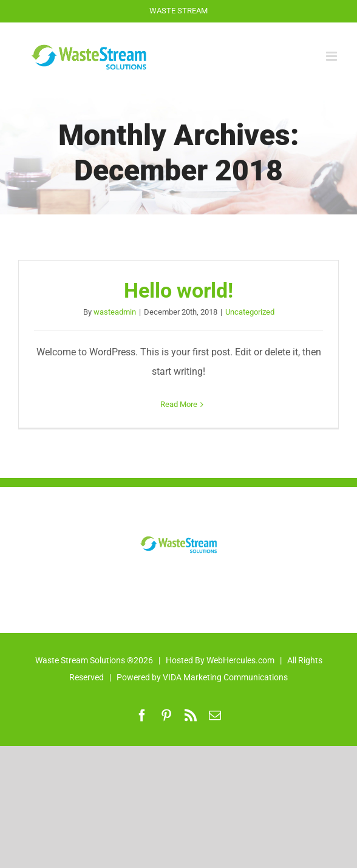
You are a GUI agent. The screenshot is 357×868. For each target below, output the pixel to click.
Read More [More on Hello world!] (179, 404)
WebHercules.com (240, 660)
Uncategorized (250, 312)
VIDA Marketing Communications (225, 677)
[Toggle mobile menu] (332, 56)
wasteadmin (115, 312)
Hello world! (178, 291)
